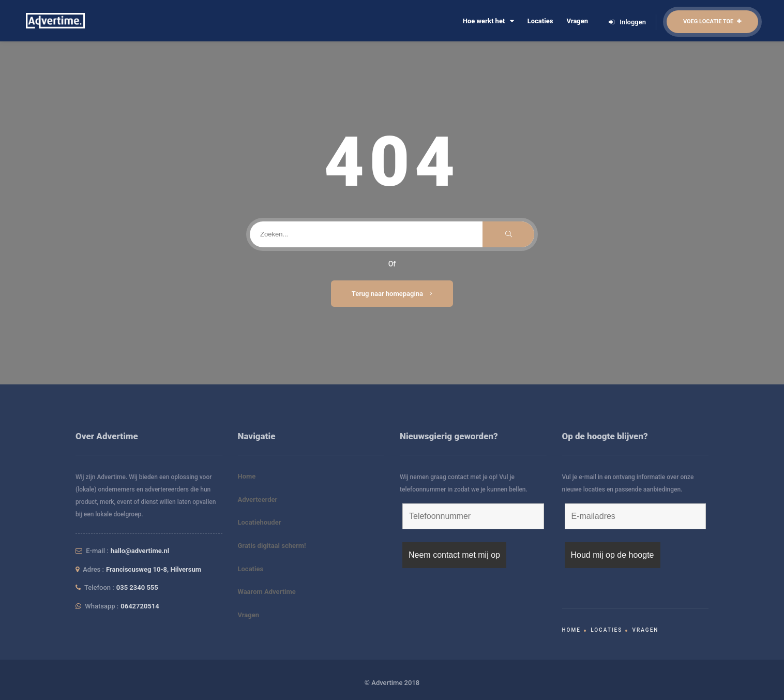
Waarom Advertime (267, 592)
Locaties (540, 21)
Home (247, 476)
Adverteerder (258, 500)
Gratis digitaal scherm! (272, 546)
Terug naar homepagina (392, 294)
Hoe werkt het (488, 21)
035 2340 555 (137, 587)
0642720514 (140, 606)
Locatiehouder (260, 522)
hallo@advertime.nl (140, 551)
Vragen (577, 21)
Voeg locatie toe (712, 21)
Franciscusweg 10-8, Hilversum (154, 569)
